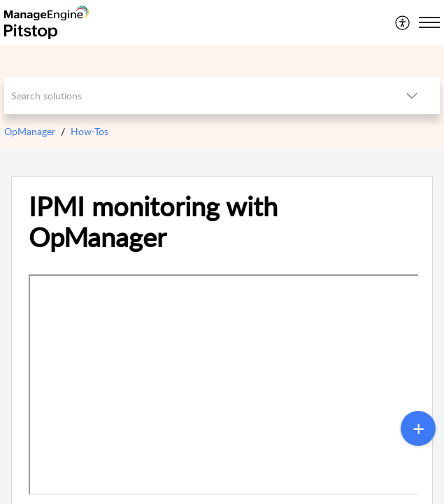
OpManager (30, 131)
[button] (403, 22)
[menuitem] (403, 22)
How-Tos (89, 131)
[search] (194, 96)
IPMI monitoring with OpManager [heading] (153, 222)
